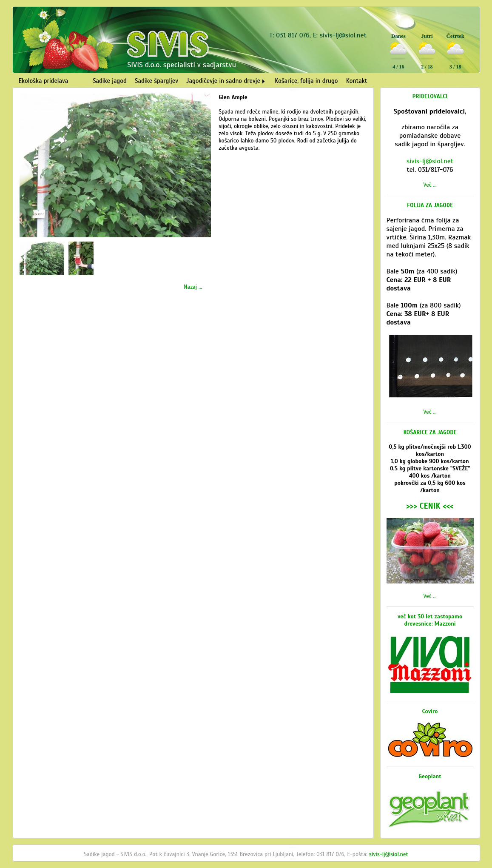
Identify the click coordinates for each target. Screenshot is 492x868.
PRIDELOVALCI (430, 96)
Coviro (430, 711)
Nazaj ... (193, 287)
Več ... (430, 185)
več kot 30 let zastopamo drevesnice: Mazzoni (430, 620)
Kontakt (357, 81)
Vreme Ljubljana (454, 76)
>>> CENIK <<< (430, 506)
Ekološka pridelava (44, 81)
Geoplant (430, 776)
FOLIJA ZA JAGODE (430, 205)
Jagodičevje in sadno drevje (223, 81)
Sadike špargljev (156, 81)
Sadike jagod (110, 81)
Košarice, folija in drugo (306, 81)
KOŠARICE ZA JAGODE (430, 432)
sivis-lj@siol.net (343, 35)
